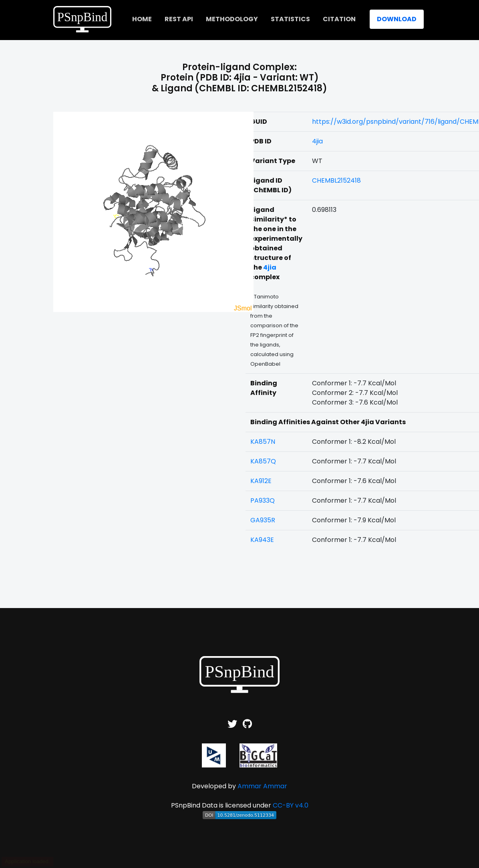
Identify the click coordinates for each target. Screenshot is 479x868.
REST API (179, 19)
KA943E (262, 540)
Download (397, 19)
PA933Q (263, 500)
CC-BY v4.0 (291, 805)
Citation (339, 19)
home (142, 19)
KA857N (263, 442)
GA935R (263, 520)
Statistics (290, 19)
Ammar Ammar (262, 786)
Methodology (232, 19)
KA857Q (263, 461)
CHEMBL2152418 (336, 180)
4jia (317, 141)
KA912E (261, 481)
